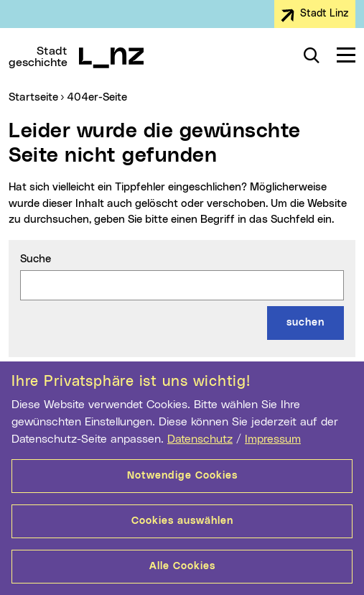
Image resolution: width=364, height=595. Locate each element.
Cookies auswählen (182, 521)
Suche (36, 259)
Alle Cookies (182, 566)
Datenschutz (200, 439)
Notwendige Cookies (182, 476)
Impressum (273, 439)
